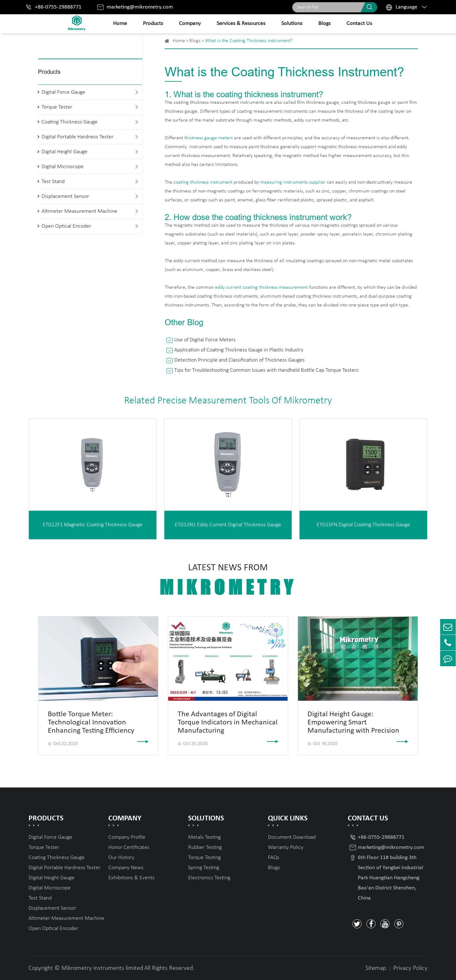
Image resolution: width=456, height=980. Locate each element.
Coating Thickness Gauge (70, 122)
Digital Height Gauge (64, 152)
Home (120, 24)
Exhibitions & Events (131, 878)
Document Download (292, 837)
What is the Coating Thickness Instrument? (249, 41)
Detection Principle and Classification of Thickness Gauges (239, 360)
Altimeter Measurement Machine (79, 211)
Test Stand (53, 182)
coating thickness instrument (203, 182)
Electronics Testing (209, 878)
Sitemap (376, 968)
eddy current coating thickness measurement (261, 288)
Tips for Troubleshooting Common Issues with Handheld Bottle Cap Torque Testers (266, 370)
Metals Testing (204, 837)
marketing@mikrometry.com (140, 7)
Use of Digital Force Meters (205, 340)
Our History (121, 858)
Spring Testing (204, 868)
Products (153, 24)
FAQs (274, 858)
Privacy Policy (410, 968)
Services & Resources (241, 24)
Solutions (292, 24)
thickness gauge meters (209, 138)
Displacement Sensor (65, 196)
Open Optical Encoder (66, 226)
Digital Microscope (63, 167)
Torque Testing (204, 858)
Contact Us (359, 24)
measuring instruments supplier (293, 182)
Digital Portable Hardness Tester (77, 137)
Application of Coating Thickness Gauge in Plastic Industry (239, 350)
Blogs (324, 24)
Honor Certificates (129, 847)
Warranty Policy (286, 847)
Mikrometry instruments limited (102, 968)
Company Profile (127, 837)
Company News (126, 868)
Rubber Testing (205, 847)
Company (190, 24)
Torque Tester (57, 107)
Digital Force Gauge (63, 92)
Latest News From (228, 581)
